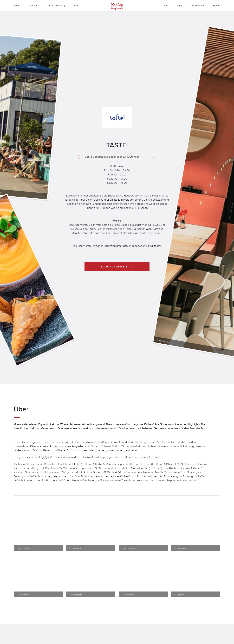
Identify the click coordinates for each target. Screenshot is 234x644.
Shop (76, 5)
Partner (217, 5)
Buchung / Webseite (114, 267)
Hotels (17, 5)
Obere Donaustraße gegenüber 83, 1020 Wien (112, 157)
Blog (180, 5)
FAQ (166, 5)
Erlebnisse (35, 5)
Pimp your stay (57, 5)
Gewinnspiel (197, 5)
